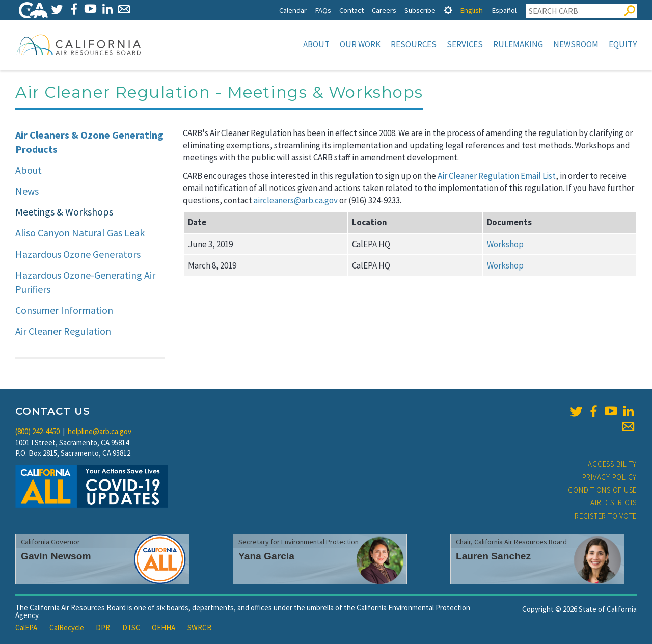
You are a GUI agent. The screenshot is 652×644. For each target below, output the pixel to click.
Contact (351, 10)
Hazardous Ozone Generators (78, 254)
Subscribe (420, 10)
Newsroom (576, 44)
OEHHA (164, 627)
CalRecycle (67, 627)
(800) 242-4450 (37, 431)
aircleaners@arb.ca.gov (296, 200)
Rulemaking (518, 44)
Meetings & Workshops (64, 212)
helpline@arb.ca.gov (100, 431)
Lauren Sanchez (493, 556)
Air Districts (614, 503)
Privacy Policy (610, 477)
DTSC (131, 627)
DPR (103, 627)
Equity (623, 44)
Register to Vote (606, 516)
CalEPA (26, 627)
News (27, 191)
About (316, 44)
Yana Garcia (266, 556)
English (471, 10)
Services (465, 44)
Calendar (293, 10)
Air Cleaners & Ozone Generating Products (89, 142)
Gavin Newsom (56, 556)
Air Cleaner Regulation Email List (497, 176)
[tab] (448, 10)
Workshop (505, 244)
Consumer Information (64, 310)
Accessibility (612, 464)
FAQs (323, 10)
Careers (384, 10)
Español (504, 10)
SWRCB (200, 627)
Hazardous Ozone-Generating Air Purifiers (85, 282)
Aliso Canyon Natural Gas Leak (80, 233)
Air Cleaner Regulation (63, 331)
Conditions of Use (602, 490)
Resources (414, 44)
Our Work (360, 44)
